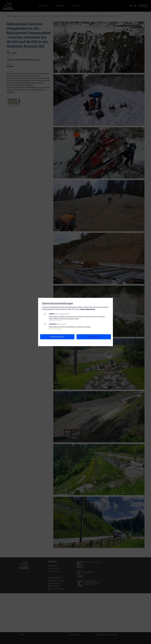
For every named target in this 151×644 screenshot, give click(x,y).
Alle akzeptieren (94, 337)
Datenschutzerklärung (88, 309)
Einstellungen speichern (57, 337)
